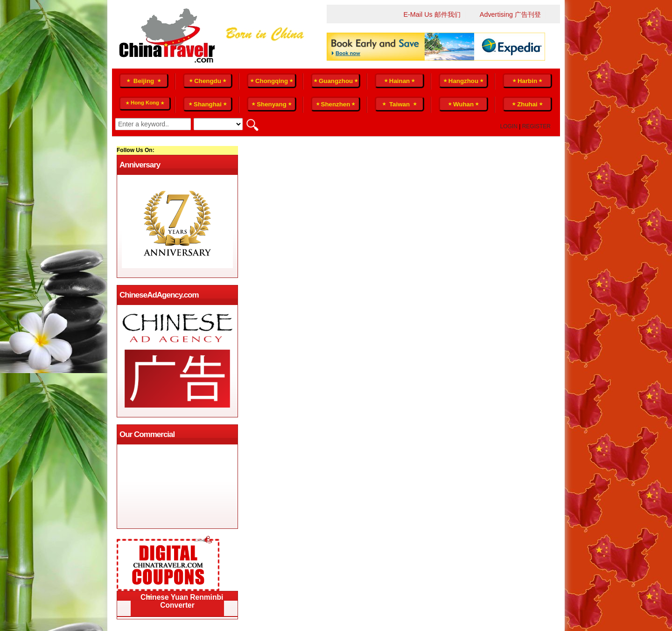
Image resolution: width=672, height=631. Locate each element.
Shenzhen (336, 104)
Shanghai (208, 104)
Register (536, 126)
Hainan (399, 81)
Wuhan (463, 104)
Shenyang (272, 104)
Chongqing (272, 81)
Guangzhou (336, 81)
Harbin (527, 81)
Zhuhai (527, 104)
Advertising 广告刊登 (510, 14)
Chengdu (208, 81)
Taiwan (399, 104)
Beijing (144, 81)
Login (509, 126)
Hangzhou (463, 81)
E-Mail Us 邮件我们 (432, 14)
